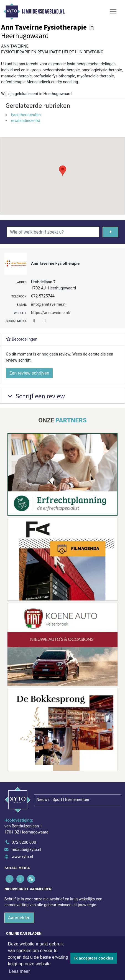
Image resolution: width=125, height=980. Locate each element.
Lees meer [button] (19, 971)
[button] (63, 171)
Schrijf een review (35, 396)
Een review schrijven (29, 373)
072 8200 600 (24, 842)
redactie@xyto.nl (26, 850)
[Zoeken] (110, 232)
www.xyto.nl (22, 857)
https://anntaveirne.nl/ (51, 313)
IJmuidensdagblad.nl (43, 12)
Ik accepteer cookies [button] (94, 958)
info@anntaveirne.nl (49, 305)
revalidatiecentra (25, 121)
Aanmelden (19, 918)
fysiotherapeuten (26, 115)
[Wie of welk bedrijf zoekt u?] (53, 232)
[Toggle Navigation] (113, 12)
